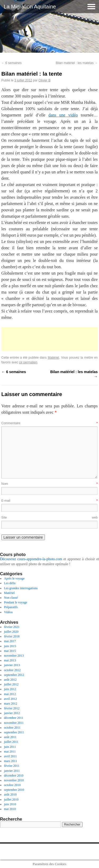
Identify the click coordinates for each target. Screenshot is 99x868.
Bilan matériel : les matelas (77, 63)
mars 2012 (11, 704)
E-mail (49, 501)
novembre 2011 (14, 723)
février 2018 (12, 636)
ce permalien (28, 362)
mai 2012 (10, 694)
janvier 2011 (12, 771)
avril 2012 (10, 699)
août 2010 (10, 794)
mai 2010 (10, 809)
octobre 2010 (12, 785)
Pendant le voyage (16, 602)
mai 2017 (10, 641)
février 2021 (12, 627)
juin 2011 (10, 747)
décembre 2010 (14, 776)
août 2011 (10, 737)
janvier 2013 (12, 665)
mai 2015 (10, 651)
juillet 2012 (11, 684)
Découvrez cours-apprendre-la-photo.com (31, 559)
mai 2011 (10, 752)
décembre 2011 (14, 718)
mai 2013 (10, 660)
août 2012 (10, 680)
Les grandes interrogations (21, 588)
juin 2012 (10, 689)
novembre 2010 (14, 780)
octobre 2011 (12, 728)
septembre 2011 (14, 732)
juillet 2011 (11, 742)
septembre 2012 (14, 675)
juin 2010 (10, 804)
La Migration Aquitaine (30, 7)
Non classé (11, 598)
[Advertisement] (49, 339)
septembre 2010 (14, 790)
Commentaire (49, 423)
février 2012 (12, 708)
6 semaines (11, 63)
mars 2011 (11, 761)
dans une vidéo (63, 115)
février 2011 (12, 766)
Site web (49, 518)
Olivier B (44, 80)
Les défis (10, 583)
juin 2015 (10, 646)
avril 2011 (10, 756)
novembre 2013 (14, 656)
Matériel (53, 358)
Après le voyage (14, 578)
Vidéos (8, 612)
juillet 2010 (11, 799)
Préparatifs (11, 607)
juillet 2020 (11, 632)
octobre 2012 (12, 670)
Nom (49, 484)
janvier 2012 (12, 713)
